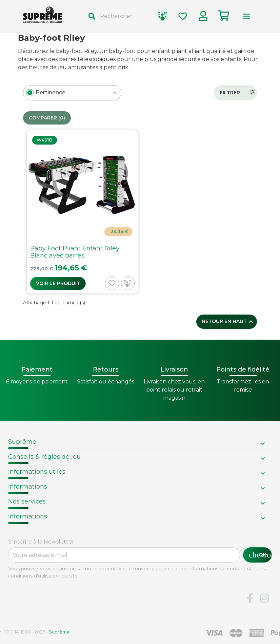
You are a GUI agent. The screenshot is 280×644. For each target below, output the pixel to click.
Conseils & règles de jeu (44, 457)
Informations (28, 487)
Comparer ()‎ (47, 118)
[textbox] (51, 93)
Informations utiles (37, 472)
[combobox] (72, 93)
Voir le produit (58, 283)
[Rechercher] (117, 16)
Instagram (264, 599)
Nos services (27, 501)
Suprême (22, 442)
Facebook (250, 599)
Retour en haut (228, 322)
